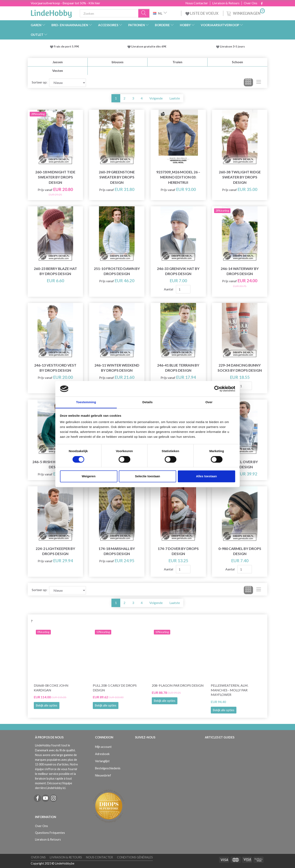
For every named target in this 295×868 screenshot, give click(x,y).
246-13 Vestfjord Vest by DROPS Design (55, 368)
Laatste (175, 98)
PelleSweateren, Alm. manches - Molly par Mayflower (230, 690)
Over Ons (251, 3)
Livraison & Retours (226, 3)
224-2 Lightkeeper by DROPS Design (55, 551)
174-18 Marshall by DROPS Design (117, 551)
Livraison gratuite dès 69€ (149, 46)
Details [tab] (147, 402)
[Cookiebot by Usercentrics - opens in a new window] (217, 389)
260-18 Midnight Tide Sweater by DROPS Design (55, 177)
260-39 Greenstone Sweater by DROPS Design (117, 177)
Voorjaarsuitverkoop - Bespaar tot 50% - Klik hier (65, 3)
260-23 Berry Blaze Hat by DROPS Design (55, 271)
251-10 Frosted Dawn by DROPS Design (117, 271)
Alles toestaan (206, 476)
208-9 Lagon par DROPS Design (178, 685)
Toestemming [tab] (86, 402)
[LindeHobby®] (51, 12)
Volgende (156, 98)
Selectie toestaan (148, 476)
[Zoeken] (144, 13)
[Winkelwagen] (245, 13)
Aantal (169, 289)
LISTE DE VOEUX (202, 13)
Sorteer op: (40, 82)
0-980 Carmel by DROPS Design (240, 551)
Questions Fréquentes (50, 833)
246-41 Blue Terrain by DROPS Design (178, 368)
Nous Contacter (197, 3)
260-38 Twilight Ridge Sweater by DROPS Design (240, 177)
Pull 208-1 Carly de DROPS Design (115, 688)
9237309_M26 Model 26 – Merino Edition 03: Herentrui (178, 177)
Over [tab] (209, 402)
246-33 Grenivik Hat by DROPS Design (178, 271)
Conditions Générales (135, 857)
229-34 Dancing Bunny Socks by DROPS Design (240, 368)
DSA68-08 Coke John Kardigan (51, 688)
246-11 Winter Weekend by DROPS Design (117, 368)
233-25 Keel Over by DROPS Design (240, 464)
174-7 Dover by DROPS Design (178, 551)
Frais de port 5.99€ (66, 46)
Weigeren (89, 476)
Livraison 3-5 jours (232, 46)
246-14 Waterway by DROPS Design (240, 271)
